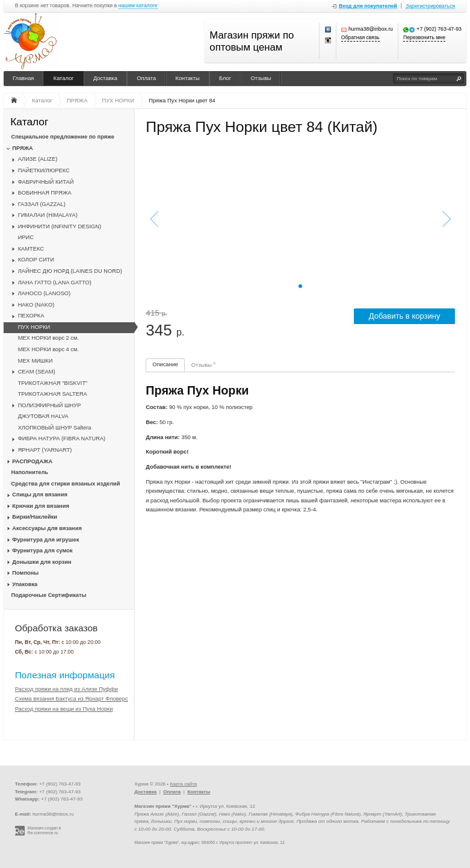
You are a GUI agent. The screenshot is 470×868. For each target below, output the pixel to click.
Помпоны (25, 573)
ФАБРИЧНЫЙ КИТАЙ (46, 182)
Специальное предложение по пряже (63, 137)
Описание (165, 364)
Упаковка (25, 584)
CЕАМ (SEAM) (37, 372)
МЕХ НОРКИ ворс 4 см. (48, 349)
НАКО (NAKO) (36, 305)
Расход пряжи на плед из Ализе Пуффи (66, 689)
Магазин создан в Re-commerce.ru (44, 831)
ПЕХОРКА (31, 316)
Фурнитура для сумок (42, 551)
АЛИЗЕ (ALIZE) (38, 159)
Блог (225, 78)
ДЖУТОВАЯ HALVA (43, 416)
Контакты (188, 78)
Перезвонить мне (424, 38)
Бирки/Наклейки (35, 517)
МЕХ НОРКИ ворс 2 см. (48, 338)
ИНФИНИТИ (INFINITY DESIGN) (60, 226)
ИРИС (26, 237)
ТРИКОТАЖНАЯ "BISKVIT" (53, 383)
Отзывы (261, 78)
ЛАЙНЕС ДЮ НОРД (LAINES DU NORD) (70, 271)
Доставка (105, 78)
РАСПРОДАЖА (32, 461)
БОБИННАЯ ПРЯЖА (45, 193)
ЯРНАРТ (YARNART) (45, 450)
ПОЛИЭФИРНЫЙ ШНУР (50, 405)
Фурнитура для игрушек (45, 540)
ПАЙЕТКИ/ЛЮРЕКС (44, 170)
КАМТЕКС (31, 249)
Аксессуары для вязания (47, 528)
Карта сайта (183, 784)
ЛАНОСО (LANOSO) (45, 293)
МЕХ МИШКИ (36, 361)
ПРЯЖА (22, 148)
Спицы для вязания (40, 495)
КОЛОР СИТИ (36, 260)
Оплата (146, 78)
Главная (23, 78)
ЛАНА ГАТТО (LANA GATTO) (55, 283)
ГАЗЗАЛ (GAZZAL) (42, 204)
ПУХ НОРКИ (34, 327)
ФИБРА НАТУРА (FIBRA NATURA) (62, 439)
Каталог (64, 78)
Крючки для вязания (41, 506)
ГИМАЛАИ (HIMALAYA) (48, 215)
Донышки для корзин (42, 562)
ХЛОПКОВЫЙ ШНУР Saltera (55, 428)
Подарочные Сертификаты (49, 595)
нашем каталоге (138, 6)
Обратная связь (360, 38)
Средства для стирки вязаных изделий (66, 484)
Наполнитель (30, 472)
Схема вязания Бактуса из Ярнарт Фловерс (72, 699)
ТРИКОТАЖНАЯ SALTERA (53, 394)
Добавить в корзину (405, 316)
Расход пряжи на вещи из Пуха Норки (64, 709)
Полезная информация (65, 675)
